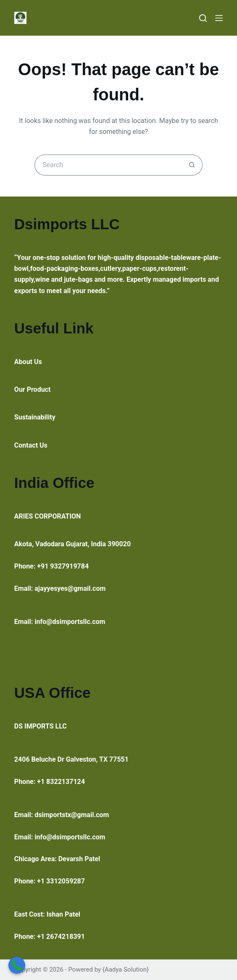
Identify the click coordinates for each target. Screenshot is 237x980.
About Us (28, 362)
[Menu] (219, 18)
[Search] (203, 18)
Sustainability (35, 417)
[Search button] (192, 165)
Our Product (33, 389)
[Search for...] (108, 165)
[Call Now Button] (17, 965)
